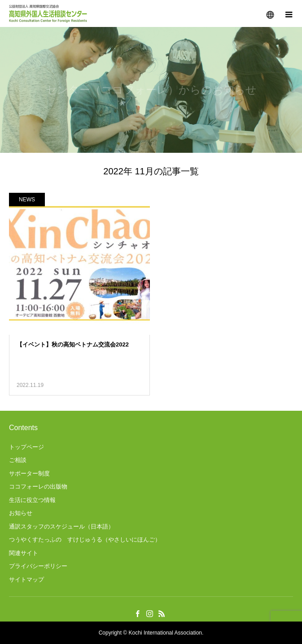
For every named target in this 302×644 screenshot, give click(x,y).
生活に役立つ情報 (32, 500)
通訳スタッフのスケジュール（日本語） (61, 526)
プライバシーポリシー (38, 566)
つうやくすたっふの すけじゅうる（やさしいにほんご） (85, 540)
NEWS (27, 200)
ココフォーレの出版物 (38, 486)
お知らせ (21, 513)
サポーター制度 (29, 473)
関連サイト (24, 553)
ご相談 (18, 460)
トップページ (26, 447)
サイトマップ (26, 580)
